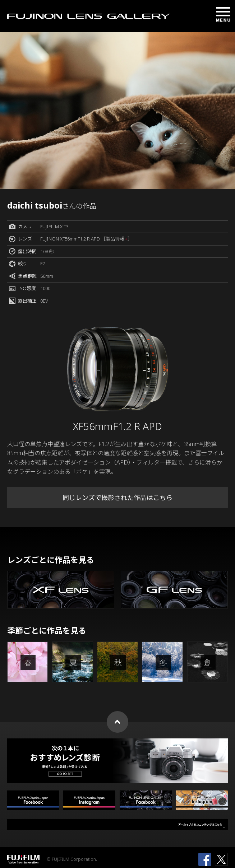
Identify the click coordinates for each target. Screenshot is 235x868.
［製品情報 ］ (117, 239)
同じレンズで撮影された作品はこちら (117, 498)
